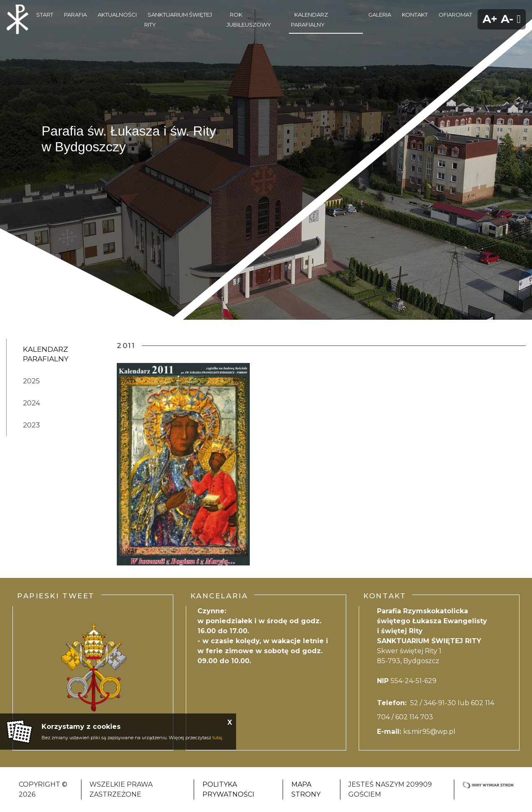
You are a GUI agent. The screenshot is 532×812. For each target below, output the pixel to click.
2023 (31, 425)
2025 (31, 381)
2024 (32, 403)
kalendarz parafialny (46, 354)
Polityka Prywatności (228, 789)
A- (507, 19)
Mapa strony (306, 789)
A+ (490, 19)
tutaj (217, 738)
